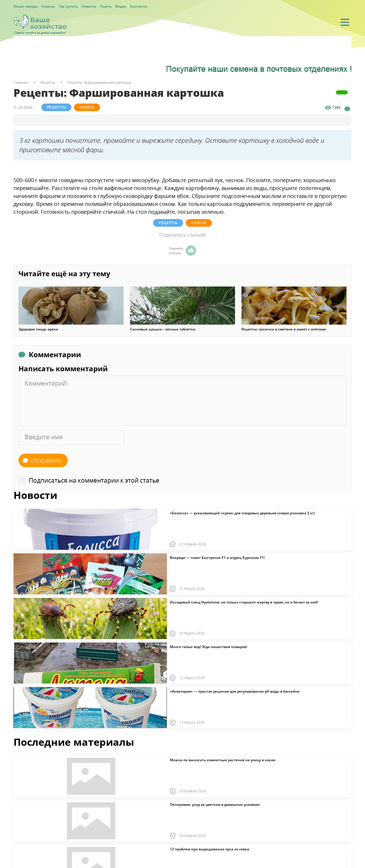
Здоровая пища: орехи (38, 329)
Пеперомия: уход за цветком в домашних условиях (215, 804)
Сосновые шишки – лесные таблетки (163, 329)
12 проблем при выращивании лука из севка (209, 849)
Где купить (68, 6)
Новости (89, 6)
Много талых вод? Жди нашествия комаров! (208, 647)
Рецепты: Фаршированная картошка (99, 83)
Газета (106, 6)
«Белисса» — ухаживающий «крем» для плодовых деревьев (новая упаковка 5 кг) (242, 513)
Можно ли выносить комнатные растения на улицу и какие (223, 760)
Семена (48, 6)
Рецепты (57, 107)
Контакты (139, 6)
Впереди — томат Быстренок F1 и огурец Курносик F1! (217, 557)
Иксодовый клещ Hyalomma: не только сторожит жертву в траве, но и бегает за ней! (244, 602)
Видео (121, 6)
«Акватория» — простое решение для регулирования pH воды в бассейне (235, 691)
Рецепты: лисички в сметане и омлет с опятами (284, 329)
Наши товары (26, 6)
